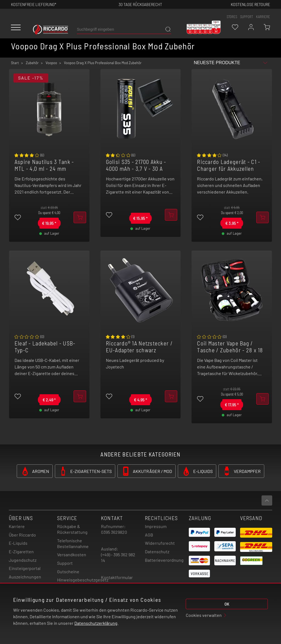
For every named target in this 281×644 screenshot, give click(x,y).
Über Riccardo (22, 535)
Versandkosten (72, 554)
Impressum (156, 526)
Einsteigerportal (25, 568)
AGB (149, 535)
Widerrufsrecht (160, 543)
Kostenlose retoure (250, 4)
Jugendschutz (23, 560)
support (247, 17)
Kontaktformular (117, 577)
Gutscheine (68, 571)
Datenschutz (157, 551)
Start (15, 63)
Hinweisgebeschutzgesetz (83, 580)
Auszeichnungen (25, 577)
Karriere (263, 17)
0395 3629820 (114, 532)
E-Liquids (18, 543)
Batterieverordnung (164, 560)
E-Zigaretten (21, 551)
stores (232, 17)
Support (65, 563)
